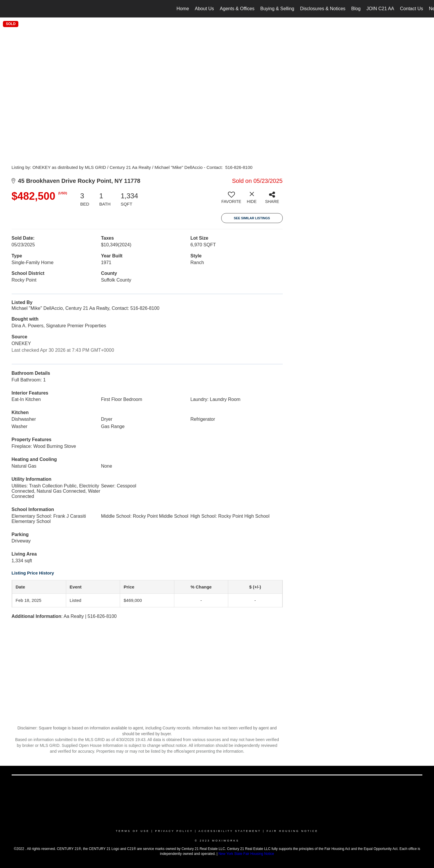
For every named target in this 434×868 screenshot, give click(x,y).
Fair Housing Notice (292, 831)
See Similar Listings (252, 218)
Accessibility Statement (230, 831)
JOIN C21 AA (380, 9)
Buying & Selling (277, 9)
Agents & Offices (237, 9)
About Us (204, 9)
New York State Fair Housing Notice (246, 854)
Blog (356, 9)
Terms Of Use (133, 831)
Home (183, 9)
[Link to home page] (7, 9)
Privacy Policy (174, 831)
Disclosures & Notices (323, 9)
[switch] (231, 200)
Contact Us (411, 9)
